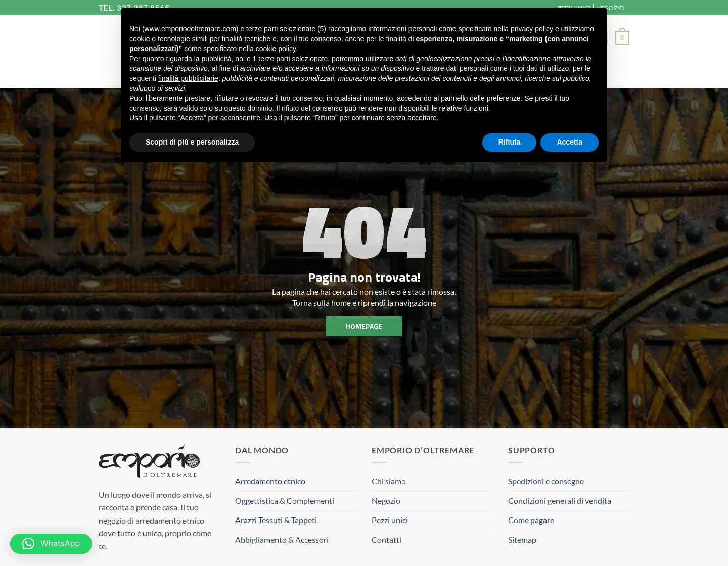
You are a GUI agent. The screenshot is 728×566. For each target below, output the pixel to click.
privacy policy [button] (532, 29)
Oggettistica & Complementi (285, 501)
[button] (622, 38)
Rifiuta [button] (510, 142)
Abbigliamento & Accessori (282, 539)
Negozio (386, 501)
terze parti (274, 59)
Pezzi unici (390, 520)
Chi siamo (389, 481)
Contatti (386, 539)
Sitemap (522, 539)
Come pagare (531, 520)
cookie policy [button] (276, 49)
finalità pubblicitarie (188, 78)
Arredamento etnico (270, 481)
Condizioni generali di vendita (560, 501)
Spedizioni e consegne (546, 481)
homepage (364, 326)
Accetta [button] (570, 142)
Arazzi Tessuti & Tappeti (276, 520)
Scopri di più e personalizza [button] (192, 142)
